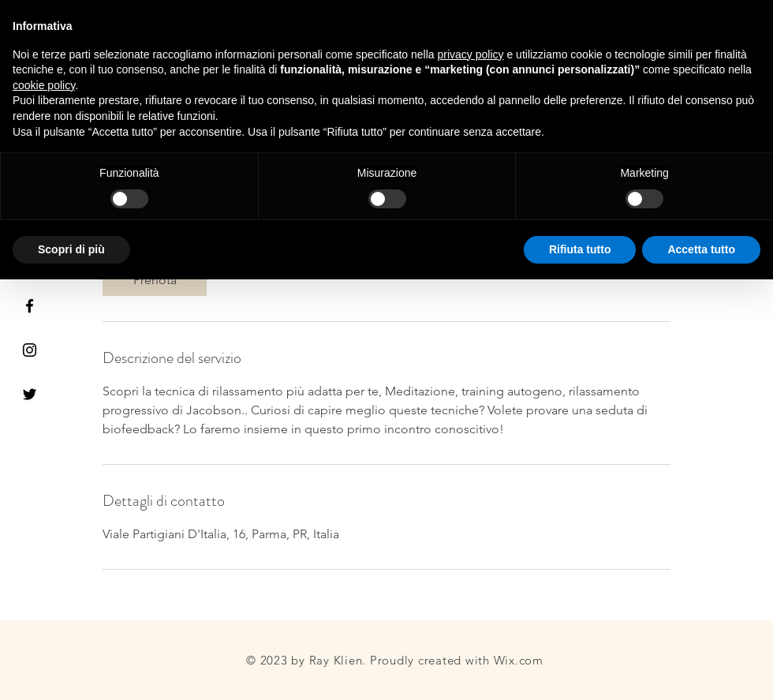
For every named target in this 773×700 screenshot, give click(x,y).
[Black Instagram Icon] (30, 350)
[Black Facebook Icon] (30, 306)
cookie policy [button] (44, 85)
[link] (155, 280)
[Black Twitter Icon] (30, 394)
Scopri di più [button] (71, 249)
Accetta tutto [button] (701, 249)
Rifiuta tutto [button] (580, 249)
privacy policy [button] (471, 54)
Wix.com (519, 660)
